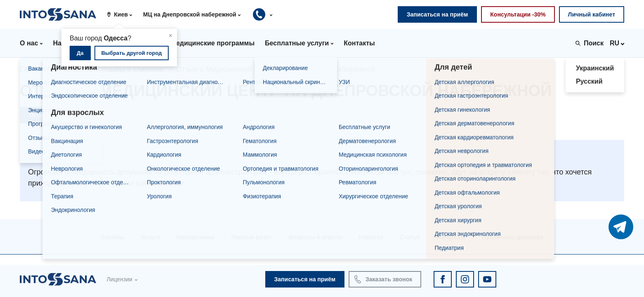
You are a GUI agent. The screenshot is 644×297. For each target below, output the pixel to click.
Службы (112, 237)
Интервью (451, 237)
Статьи (410, 237)
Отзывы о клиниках (131, 70)
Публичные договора (513, 237)
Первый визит (252, 237)
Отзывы (72, 70)
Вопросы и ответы (316, 237)
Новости (371, 237)
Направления (196, 237)
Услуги (150, 237)
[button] (122, 14)
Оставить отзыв (52, 115)
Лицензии (119, 279)
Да (80, 53)
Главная (33, 70)
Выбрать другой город (131, 53)
